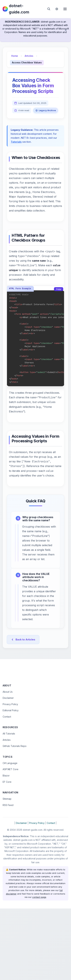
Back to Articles (23, 640)
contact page (39, 969)
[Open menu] (65, 9)
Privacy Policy (10, 776)
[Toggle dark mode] (57, 9)
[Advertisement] (35, 709)
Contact (7, 788)
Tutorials (16, 142)
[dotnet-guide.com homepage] (22, 9)
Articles (29, 56)
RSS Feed (8, 877)
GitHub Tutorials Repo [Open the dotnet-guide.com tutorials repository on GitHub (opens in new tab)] (15, 817)
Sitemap (7, 870)
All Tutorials (9, 805)
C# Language (10, 835)
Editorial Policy (11, 782)
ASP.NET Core (11, 841)
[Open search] (49, 9)
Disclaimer (8, 769)
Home (15, 56)
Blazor (6, 847)
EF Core (7, 853)
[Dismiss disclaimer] (66, 30)
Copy (59, 289)
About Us (8, 763)
